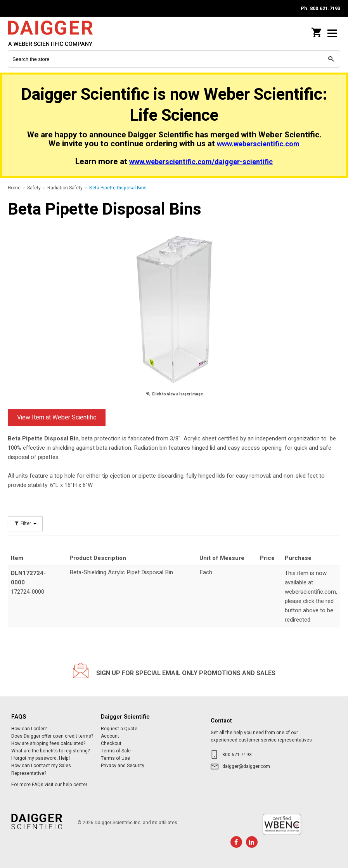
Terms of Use (115, 758)
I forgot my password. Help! (41, 758)
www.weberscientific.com (258, 144)
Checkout (111, 743)
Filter (25, 524)
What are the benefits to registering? (50, 751)
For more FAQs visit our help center (49, 785)
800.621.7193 (237, 755)
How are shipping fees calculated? (48, 743)
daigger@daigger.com (246, 766)
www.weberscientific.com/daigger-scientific (201, 162)
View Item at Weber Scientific (57, 418)
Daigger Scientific (58, 33)
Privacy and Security (123, 766)
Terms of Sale (116, 751)
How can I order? (29, 729)
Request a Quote (119, 729)
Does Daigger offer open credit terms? (52, 736)
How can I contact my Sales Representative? (41, 769)
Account (110, 736)
